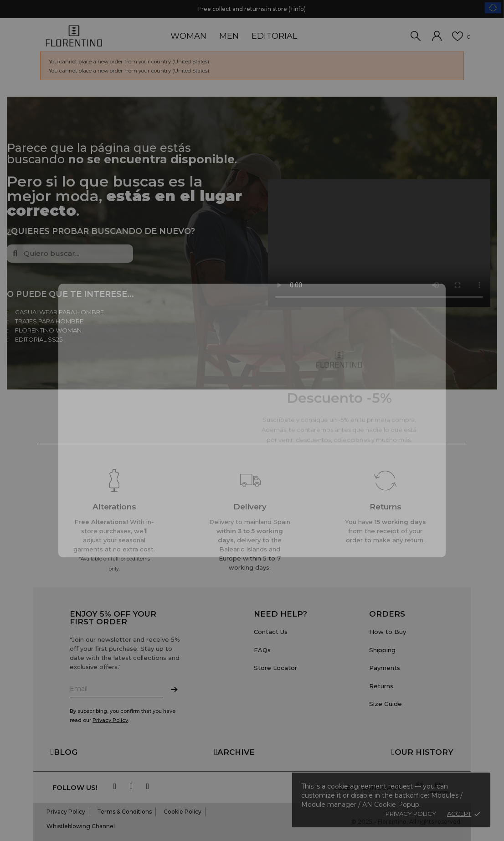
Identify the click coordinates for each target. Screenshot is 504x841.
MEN (229, 36)
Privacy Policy (110, 720)
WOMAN (188, 36)
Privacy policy (411, 814)
